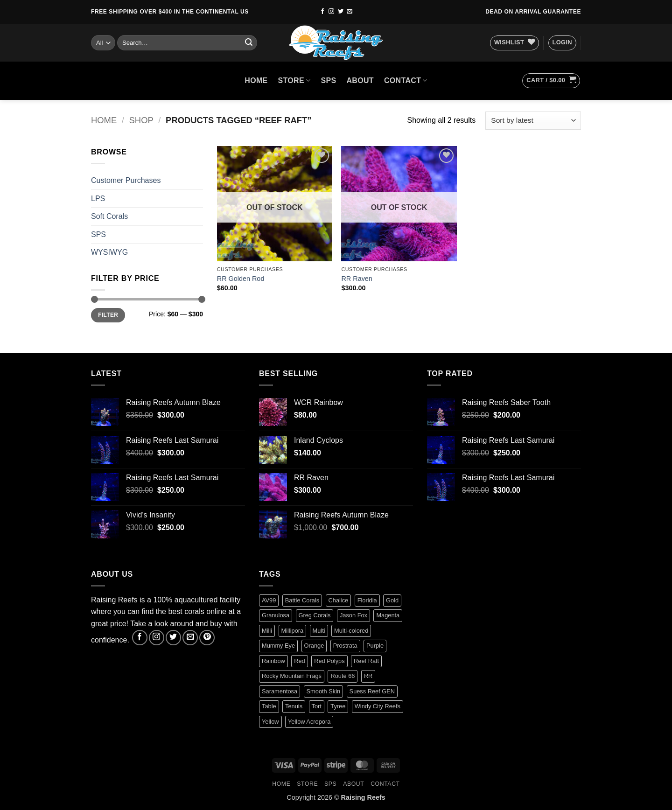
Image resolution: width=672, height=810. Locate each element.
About (360, 80)
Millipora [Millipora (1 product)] (293, 631)
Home (104, 120)
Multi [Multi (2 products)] (319, 631)
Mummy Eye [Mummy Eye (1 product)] (278, 646)
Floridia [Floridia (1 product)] (367, 600)
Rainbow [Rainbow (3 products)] (273, 661)
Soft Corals (109, 216)
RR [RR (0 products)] (368, 676)
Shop (141, 120)
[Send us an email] (350, 12)
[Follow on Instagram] (331, 12)
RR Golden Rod (241, 279)
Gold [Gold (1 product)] (392, 600)
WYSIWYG (109, 252)
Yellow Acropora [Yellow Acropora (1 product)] (309, 722)
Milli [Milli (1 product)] (267, 631)
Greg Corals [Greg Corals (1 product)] (315, 615)
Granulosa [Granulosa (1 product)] (276, 615)
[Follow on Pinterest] (207, 638)
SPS (329, 80)
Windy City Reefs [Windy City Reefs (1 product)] (378, 706)
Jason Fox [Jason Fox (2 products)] (353, 615)
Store (294, 80)
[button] (562, 43)
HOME (256, 80)
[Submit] (249, 43)
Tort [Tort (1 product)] (317, 706)
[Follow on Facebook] (322, 12)
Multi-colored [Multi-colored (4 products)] (351, 631)
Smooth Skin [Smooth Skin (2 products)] (324, 691)
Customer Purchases (126, 180)
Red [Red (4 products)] (299, 661)
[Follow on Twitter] (341, 12)
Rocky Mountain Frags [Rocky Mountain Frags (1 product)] (292, 676)
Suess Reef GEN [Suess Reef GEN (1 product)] (372, 691)
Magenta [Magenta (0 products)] (388, 615)
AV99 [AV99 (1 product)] (269, 600)
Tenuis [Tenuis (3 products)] (294, 706)
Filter (108, 315)
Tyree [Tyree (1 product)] (338, 706)
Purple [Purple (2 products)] (375, 646)
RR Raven (357, 279)
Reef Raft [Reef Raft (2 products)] (366, 661)
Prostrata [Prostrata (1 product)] (345, 646)
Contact (406, 80)
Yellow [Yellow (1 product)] (270, 722)
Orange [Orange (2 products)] (314, 646)
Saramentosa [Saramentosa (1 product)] (280, 691)
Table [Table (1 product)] (269, 706)
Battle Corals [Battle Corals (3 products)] (302, 600)
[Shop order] (533, 121)
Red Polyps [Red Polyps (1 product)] (329, 661)
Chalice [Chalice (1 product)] (339, 600)
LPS (98, 199)
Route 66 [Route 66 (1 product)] (343, 676)
